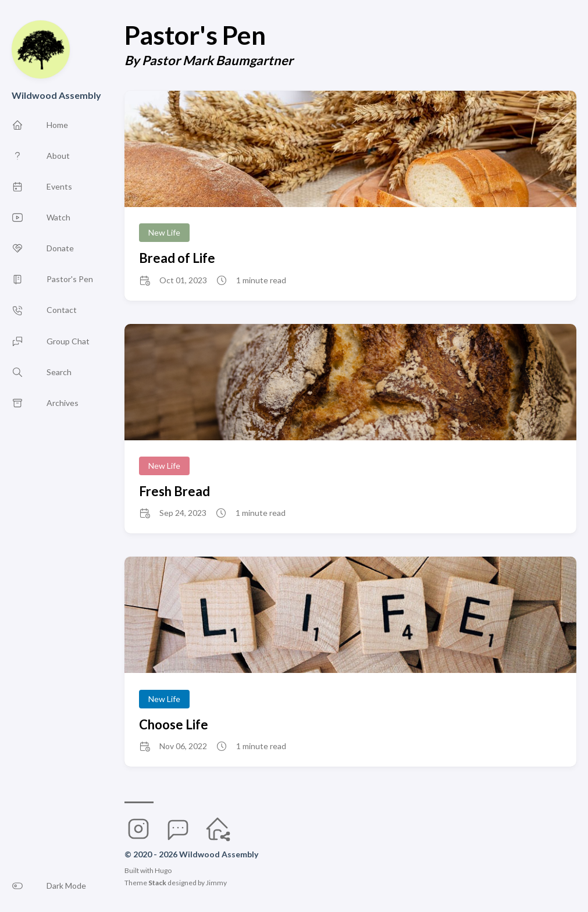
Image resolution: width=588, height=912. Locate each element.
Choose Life (174, 724)
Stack (157, 883)
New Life (164, 232)
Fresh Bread (174, 491)
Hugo (163, 870)
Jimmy (216, 883)
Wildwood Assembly (56, 95)
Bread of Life (177, 258)
